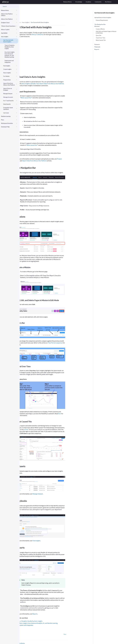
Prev (25, 629)
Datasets (97, 44)
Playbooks (97, 47)
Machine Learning (9, 116)
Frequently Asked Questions (10, 108)
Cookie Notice (40, 638)
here (79, 409)
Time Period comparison (75, 338)
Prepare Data (10, 80)
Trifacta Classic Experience (9, 26)
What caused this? (46, 93)
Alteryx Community (57, 29)
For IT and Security (10, 101)
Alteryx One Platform (9, 19)
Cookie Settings (27, 640)
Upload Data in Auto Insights (103, 18)
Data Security (10, 104)
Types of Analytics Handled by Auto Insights (10, 47)
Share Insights (10, 73)
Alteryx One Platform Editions (9, 15)
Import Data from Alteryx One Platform (10, 84)
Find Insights (10, 66)
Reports (97, 49)
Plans (9, 120)
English (81, 642)
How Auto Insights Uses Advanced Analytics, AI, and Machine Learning (10, 55)
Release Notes (9, 10)
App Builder (9, 33)
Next (85, 629)
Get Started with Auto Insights (10, 41)
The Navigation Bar (100, 24)
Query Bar (99, 35)
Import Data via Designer (10, 89)
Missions (97, 26)
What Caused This (101, 40)
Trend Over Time (100, 38)
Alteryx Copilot (9, 30)
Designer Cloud (9, 23)
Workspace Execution (9, 123)
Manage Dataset (10, 94)
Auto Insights (9, 37)
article (46, 424)
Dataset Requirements (102, 20)
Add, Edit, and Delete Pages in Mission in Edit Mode (106, 32)
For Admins (10, 76)
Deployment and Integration (9, 61)
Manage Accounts (8, 97)
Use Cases (10, 113)
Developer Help (9, 127)
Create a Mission (100, 29)
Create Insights (10, 69)
